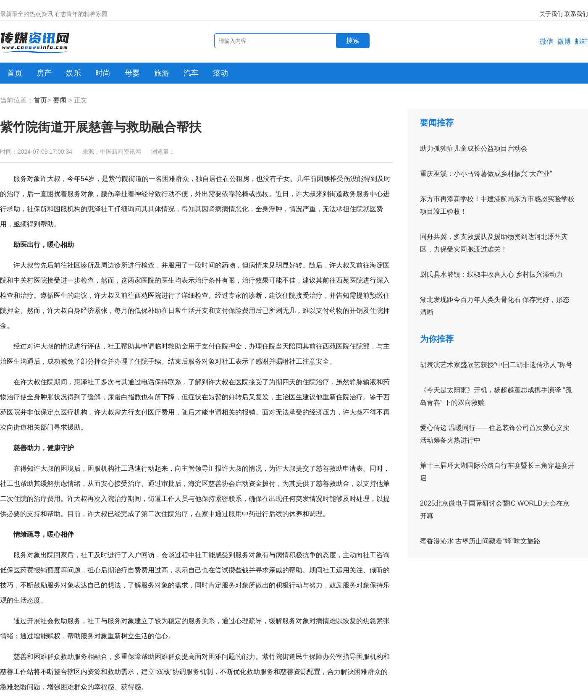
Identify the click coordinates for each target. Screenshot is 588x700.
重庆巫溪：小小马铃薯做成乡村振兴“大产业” (486, 174)
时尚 (103, 73)
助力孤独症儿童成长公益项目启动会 (474, 148)
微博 (564, 41)
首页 (15, 73)
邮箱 (581, 41)
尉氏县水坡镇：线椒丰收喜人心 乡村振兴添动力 (491, 274)
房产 (44, 73)
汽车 (191, 73)
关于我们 (551, 14)
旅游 (162, 73)
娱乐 (73, 73)
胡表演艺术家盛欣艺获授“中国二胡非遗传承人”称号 (496, 365)
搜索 (353, 41)
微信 (546, 41)
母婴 (132, 73)
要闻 (60, 100)
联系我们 (576, 14)
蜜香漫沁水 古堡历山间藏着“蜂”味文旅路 (480, 541)
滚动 (220, 73)
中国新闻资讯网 (121, 152)
